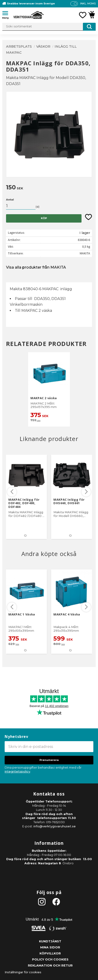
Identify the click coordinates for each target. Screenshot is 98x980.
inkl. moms (88, 3)
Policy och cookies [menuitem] (50, 959)
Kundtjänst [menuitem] (50, 941)
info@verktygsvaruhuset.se (55, 826)
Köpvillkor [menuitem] (50, 953)
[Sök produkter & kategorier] (49, 27)
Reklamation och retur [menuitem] (50, 965)
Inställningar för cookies (23, 972)
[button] (7, 14)
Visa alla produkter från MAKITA (36, 267)
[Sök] (89, 27)
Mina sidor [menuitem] (50, 947)
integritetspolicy (17, 771)
